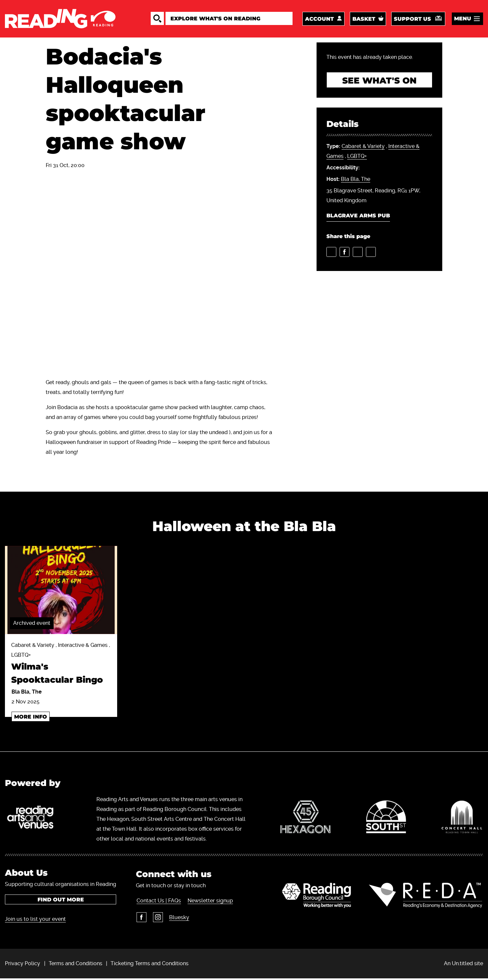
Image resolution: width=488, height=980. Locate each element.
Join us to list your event (35, 920)
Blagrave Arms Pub (358, 218)
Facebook (141, 919)
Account (319, 20)
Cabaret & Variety (363, 148)
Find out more (61, 901)
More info (31, 718)
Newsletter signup (209, 902)
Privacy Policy (23, 965)
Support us (412, 20)
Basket (364, 20)
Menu (463, 19)
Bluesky (178, 919)
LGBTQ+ (357, 158)
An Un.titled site (463, 965)
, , (373, 153)
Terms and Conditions (76, 965)
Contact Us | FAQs (158, 902)
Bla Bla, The (356, 181)
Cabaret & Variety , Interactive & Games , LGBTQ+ (61, 666)
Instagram (157, 919)
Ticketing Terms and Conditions (150, 965)
